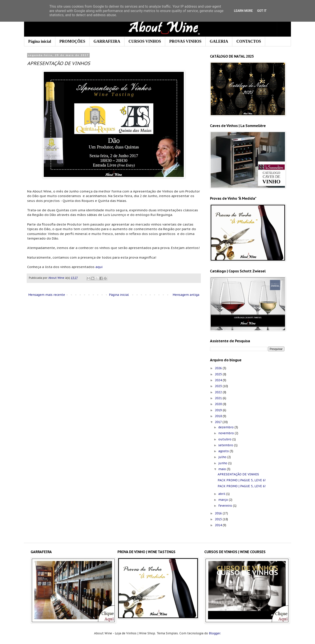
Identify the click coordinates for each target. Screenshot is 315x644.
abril (222, 494)
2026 (219, 368)
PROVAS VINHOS (185, 41)
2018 (219, 416)
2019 (219, 410)
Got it (262, 11)
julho (223, 457)
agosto (224, 451)
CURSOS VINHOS (145, 41)
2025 (219, 374)
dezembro (226, 427)
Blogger (215, 633)
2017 (219, 422)
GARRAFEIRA (107, 41)
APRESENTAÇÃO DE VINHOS (238, 474)
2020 (219, 404)
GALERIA (219, 41)
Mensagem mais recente (47, 295)
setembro (226, 445)
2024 (219, 380)
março (224, 500)
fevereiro (226, 506)
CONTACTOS (249, 41)
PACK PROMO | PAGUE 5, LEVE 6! (242, 480)
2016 (219, 513)
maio (223, 469)
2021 (219, 398)
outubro (225, 439)
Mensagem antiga (186, 295)
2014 (219, 525)
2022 (219, 392)
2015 (219, 519)
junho (223, 463)
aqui (99, 267)
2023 (219, 386)
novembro (227, 433)
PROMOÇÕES (72, 41)
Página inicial (40, 41)
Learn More (243, 11)
